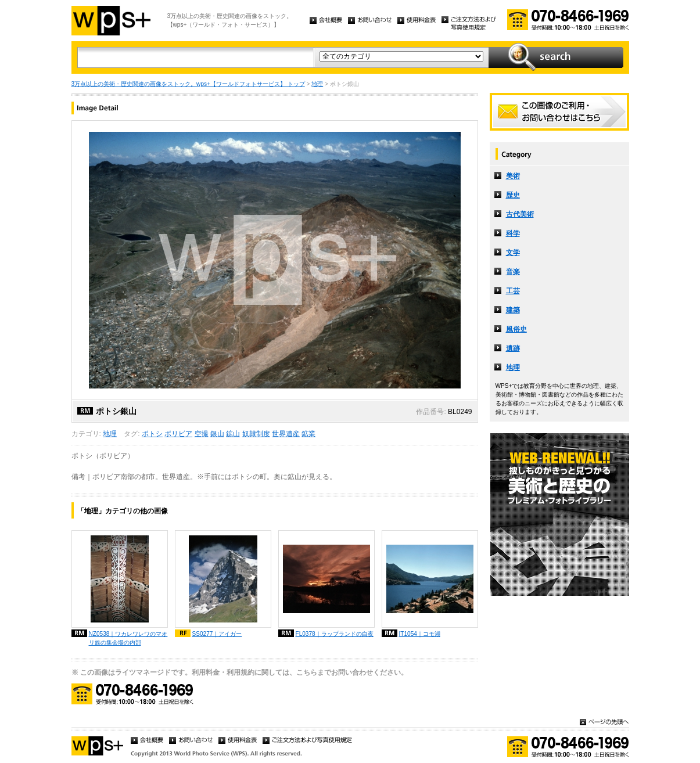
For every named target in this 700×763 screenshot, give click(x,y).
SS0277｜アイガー (217, 634)
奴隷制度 (256, 434)
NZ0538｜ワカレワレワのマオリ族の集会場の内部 (128, 638)
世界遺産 (286, 434)
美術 (513, 176)
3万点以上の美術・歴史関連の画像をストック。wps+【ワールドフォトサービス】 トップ (188, 84)
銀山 (217, 434)
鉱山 (233, 434)
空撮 (202, 434)
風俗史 (516, 329)
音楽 (513, 272)
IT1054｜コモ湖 (420, 634)
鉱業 (308, 434)
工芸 (513, 291)
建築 (513, 310)
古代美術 (520, 214)
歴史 (513, 195)
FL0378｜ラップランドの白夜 (335, 634)
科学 (513, 233)
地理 (317, 84)
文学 (513, 253)
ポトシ (152, 434)
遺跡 (513, 348)
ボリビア (178, 434)
